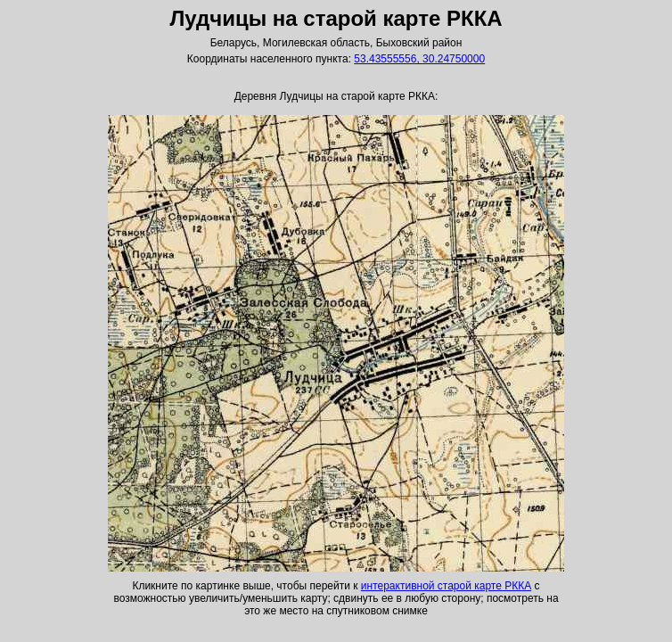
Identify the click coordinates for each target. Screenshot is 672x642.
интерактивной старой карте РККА (446, 586)
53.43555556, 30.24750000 (419, 59)
